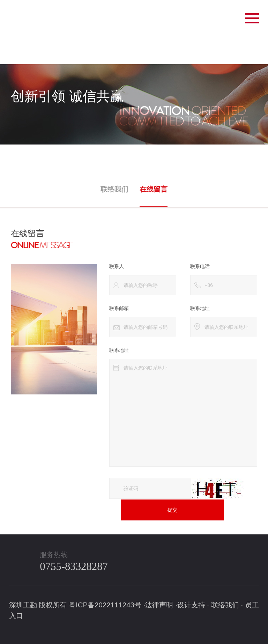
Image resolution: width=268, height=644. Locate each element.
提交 (170, 509)
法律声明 (159, 604)
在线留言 (152, 188)
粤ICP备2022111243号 (105, 604)
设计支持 (191, 604)
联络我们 (116, 188)
